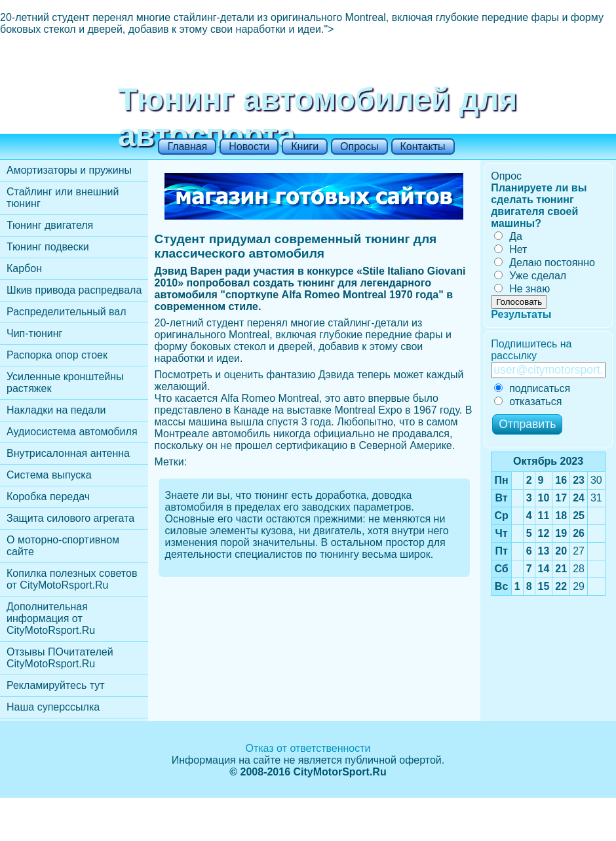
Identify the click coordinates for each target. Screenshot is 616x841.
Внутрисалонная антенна (68, 453)
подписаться (532, 388)
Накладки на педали (56, 410)
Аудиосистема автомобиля (72, 432)
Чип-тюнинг (34, 333)
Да (508, 236)
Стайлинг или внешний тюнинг (63, 198)
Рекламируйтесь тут (56, 685)
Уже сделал (530, 276)
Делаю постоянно (545, 263)
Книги (305, 147)
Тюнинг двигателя (50, 225)
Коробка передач (48, 497)
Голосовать (519, 302)
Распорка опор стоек (57, 355)
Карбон (24, 268)
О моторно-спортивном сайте (63, 546)
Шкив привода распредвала (74, 290)
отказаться (528, 401)
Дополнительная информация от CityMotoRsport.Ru (51, 618)
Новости (249, 147)
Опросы (359, 147)
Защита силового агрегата (70, 518)
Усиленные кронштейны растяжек (65, 382)
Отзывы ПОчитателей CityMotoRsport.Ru (60, 658)
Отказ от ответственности (308, 748)
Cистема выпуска (49, 475)
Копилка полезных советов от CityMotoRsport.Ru (72, 579)
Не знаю (522, 289)
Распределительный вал (67, 312)
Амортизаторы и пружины (69, 170)
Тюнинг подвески (48, 247)
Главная (187, 147)
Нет (510, 249)
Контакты (423, 147)
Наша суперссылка (53, 707)
